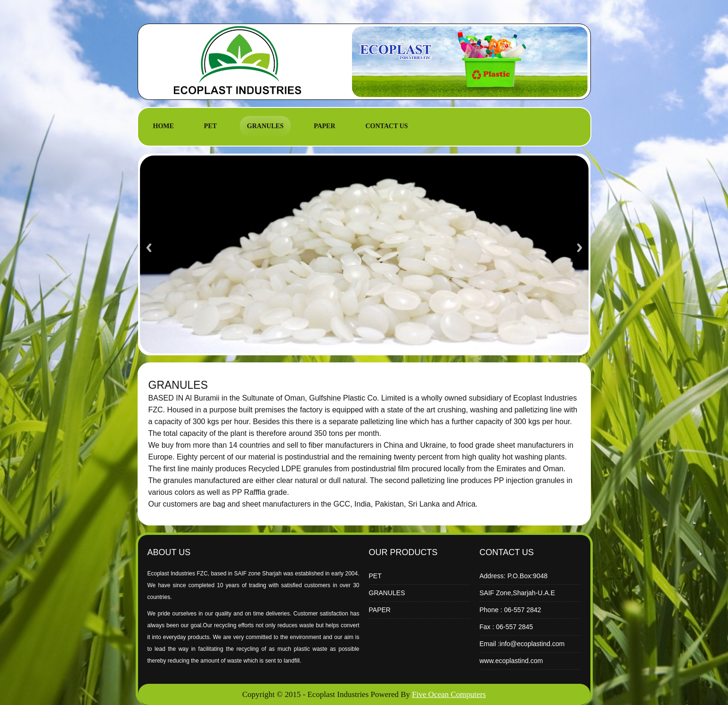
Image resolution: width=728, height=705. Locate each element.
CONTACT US (387, 126)
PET (210, 126)
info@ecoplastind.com (532, 644)
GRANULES (265, 126)
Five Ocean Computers (449, 694)
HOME (164, 126)
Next (580, 248)
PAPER (325, 126)
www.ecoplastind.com (511, 661)
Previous (149, 248)
